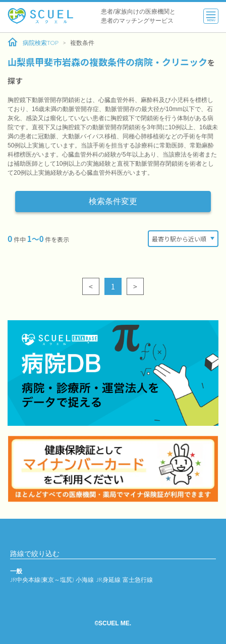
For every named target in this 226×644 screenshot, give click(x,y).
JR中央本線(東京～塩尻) (42, 580)
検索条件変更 (113, 201)
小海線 (85, 580)
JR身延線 (108, 580)
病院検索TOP (33, 42)
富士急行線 (138, 580)
